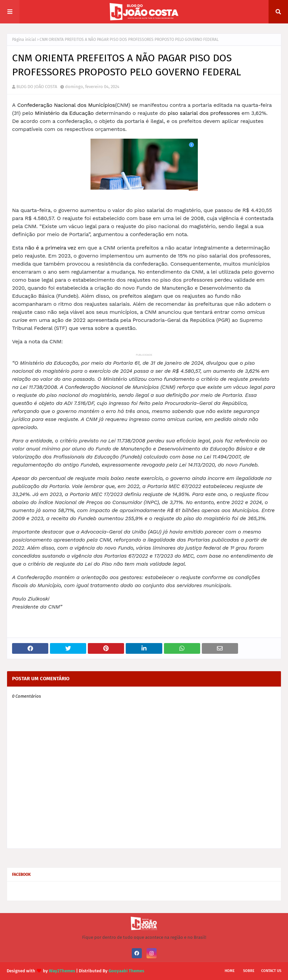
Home (230, 971)
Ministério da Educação (64, 113)
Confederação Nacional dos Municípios (66, 105)
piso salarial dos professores (204, 113)
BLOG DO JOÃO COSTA (37, 87)
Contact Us (271, 971)
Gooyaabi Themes (126, 971)
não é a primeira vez (50, 248)
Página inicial (24, 40)
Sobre (249, 971)
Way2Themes (62, 971)
